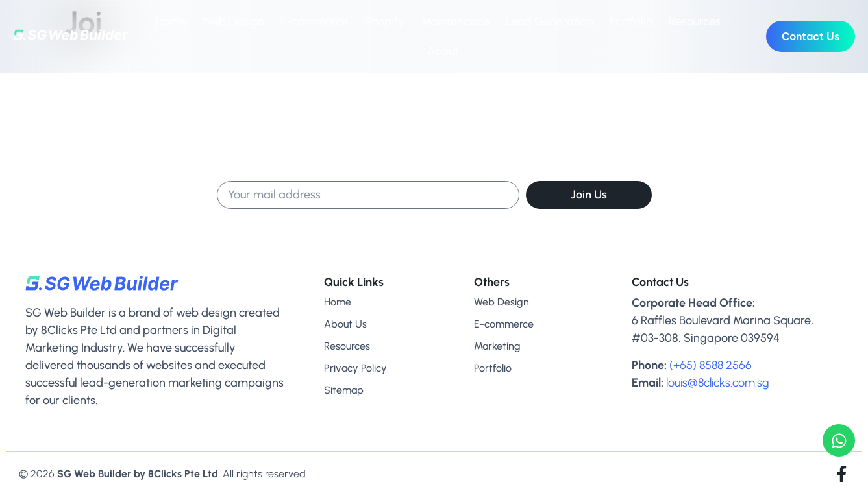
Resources (695, 21)
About (443, 51)
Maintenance (455, 21)
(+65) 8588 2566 (711, 365)
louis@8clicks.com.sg (718, 383)
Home (171, 21)
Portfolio (631, 21)
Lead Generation (550, 21)
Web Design (233, 21)
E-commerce (314, 21)
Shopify (384, 21)
